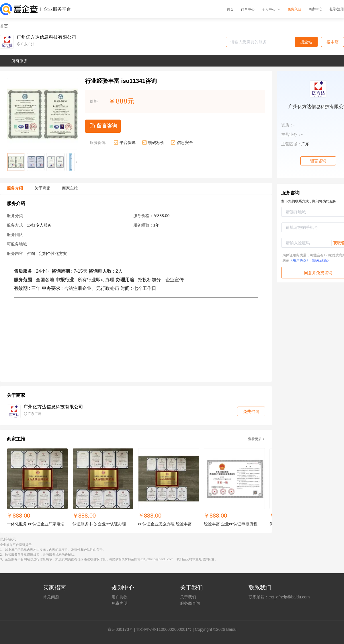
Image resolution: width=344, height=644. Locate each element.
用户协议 (120, 597)
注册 (341, 9)
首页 (230, 9)
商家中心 (315, 9)
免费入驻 (294, 9)
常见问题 (51, 597)
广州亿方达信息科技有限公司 (46, 37)
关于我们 (188, 597)
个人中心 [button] (271, 9)
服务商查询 (190, 603)
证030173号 (122, 629)
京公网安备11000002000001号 (164, 629)
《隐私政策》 (320, 260)
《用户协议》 (300, 260)
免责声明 (120, 603)
